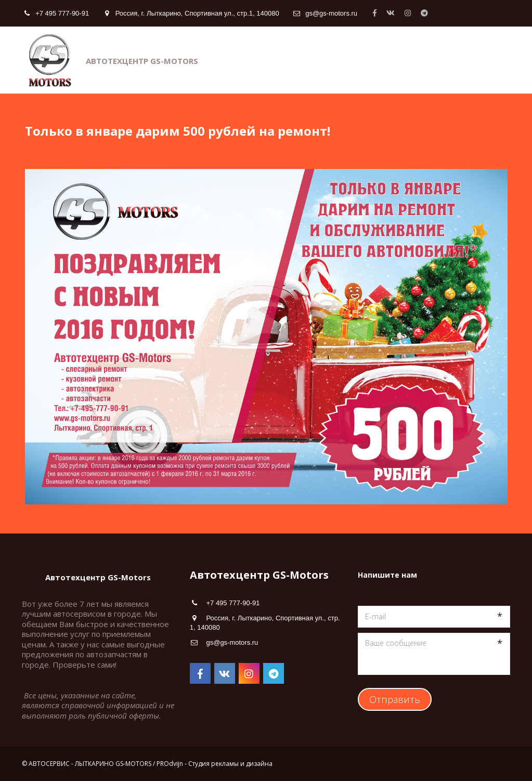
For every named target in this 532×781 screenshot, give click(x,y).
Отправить (395, 699)
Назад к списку (47, 104)
